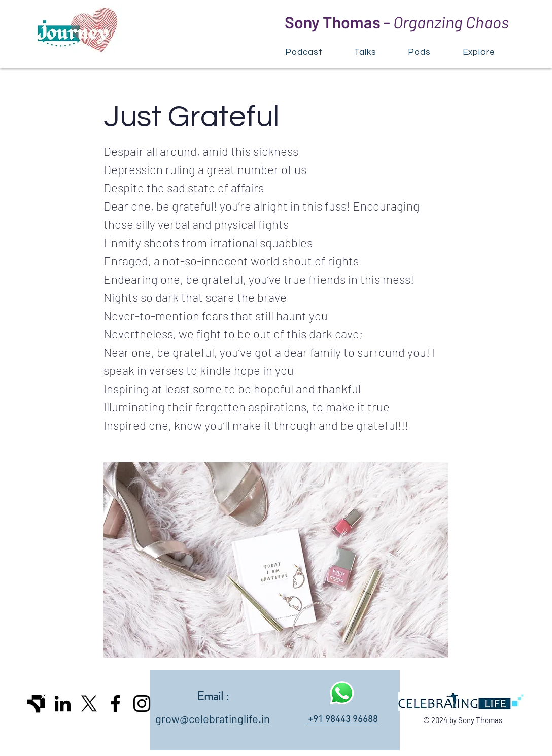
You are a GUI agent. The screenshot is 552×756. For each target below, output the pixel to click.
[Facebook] (115, 703)
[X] (89, 703)
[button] (479, 52)
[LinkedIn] (63, 703)
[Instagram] (142, 703)
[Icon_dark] (36, 703)
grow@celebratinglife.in (213, 718)
